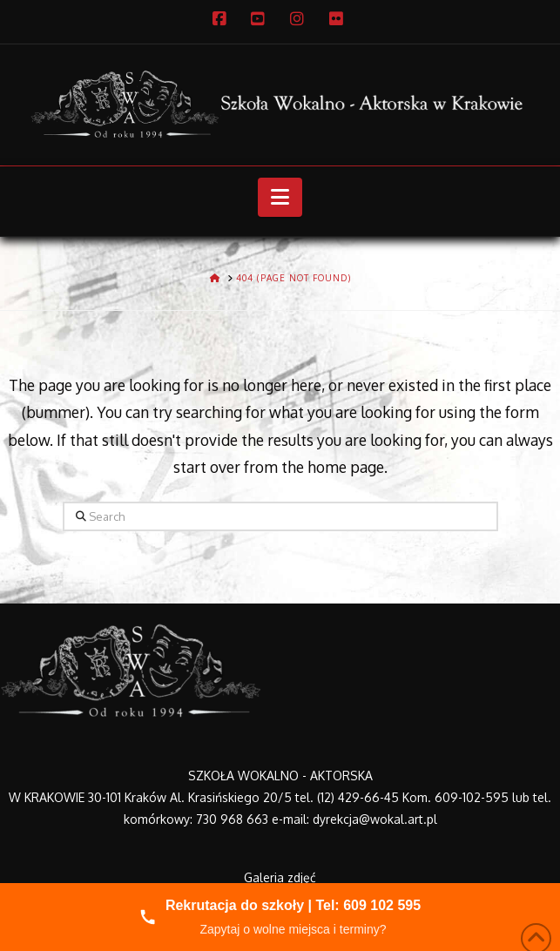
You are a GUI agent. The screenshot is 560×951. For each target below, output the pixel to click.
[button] (280, 198)
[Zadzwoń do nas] (280, 917)
